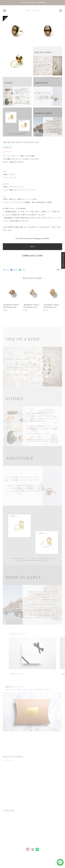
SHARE (14, 270)
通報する (59, 270)
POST (6, 270)
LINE (22, 270)
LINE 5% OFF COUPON (63, 260)
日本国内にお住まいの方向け (32, 256)
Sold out (32, 247)
